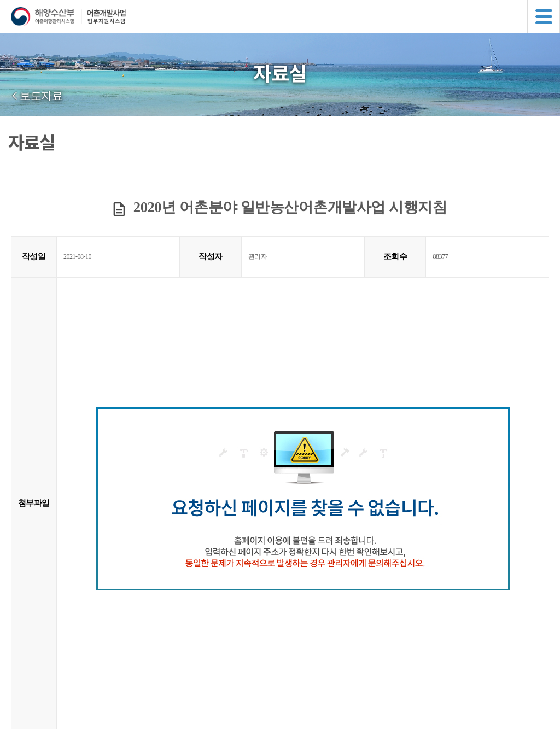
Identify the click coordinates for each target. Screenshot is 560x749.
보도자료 (41, 96)
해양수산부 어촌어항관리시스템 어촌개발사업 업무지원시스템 (285, 16)
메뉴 (544, 16)
